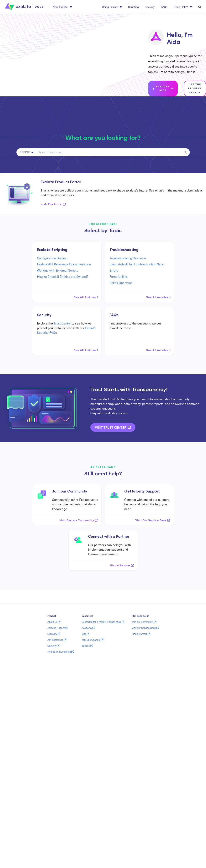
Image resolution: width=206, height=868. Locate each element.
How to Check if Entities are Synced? (63, 277)
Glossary (54, 634)
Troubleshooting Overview (128, 258)
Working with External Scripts (58, 270)
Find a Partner (141, 634)
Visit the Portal (53, 204)
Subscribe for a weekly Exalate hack (103, 622)
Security (150, 7)
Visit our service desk (153, 520)
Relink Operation (121, 283)
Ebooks (87, 646)
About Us (54, 622)
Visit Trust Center (113, 427)
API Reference (57, 640)
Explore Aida (163, 89)
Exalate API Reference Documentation (64, 264)
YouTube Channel (92, 640)
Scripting (133, 7)
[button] (62, 7)
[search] (108, 152)
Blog (85, 634)
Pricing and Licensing (61, 652)
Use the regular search (195, 88)
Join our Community (144, 622)
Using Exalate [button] (112, 7)
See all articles (86, 297)
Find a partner (122, 565)
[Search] (185, 152)
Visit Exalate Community (79, 520)
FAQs (164, 7)
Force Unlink (118, 277)
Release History (58, 628)
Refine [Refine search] (26, 152)
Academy (88, 628)
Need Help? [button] (183, 7)
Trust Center (62, 323)
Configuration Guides (52, 258)
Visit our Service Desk (145, 628)
